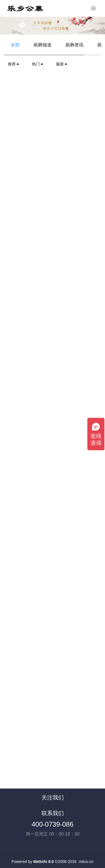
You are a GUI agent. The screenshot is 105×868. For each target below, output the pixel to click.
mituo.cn (86, 862)
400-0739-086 (53, 824)
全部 (15, 45)
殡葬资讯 (74, 45)
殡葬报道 (43, 45)
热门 (38, 64)
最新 (62, 64)
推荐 (14, 64)
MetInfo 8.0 (44, 862)
